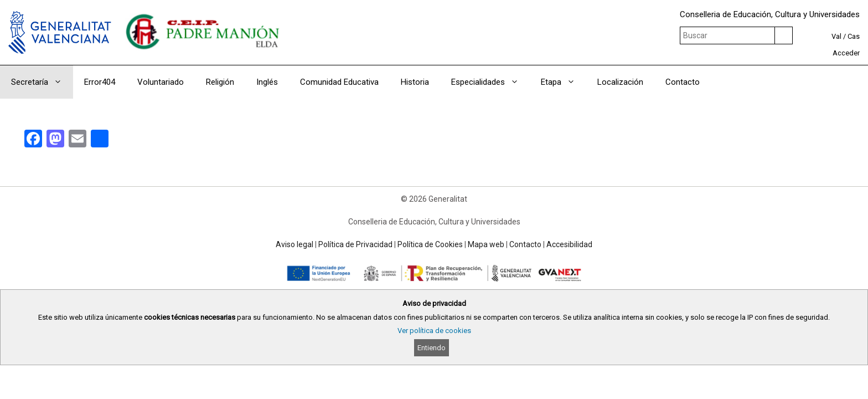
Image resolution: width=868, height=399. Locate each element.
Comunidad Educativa (339, 82)
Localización (620, 82)
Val (836, 36)
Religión (220, 82)
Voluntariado (161, 82)
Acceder (846, 53)
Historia (415, 82)
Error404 (100, 82)
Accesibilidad (569, 244)
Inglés (267, 82)
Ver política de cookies (434, 331)
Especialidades (490, 82)
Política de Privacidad (355, 244)
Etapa (564, 82)
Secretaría (42, 82)
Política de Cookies (430, 244)
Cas (854, 36)
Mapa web (486, 244)
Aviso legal (294, 244)
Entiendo (432, 348)
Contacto (683, 82)
